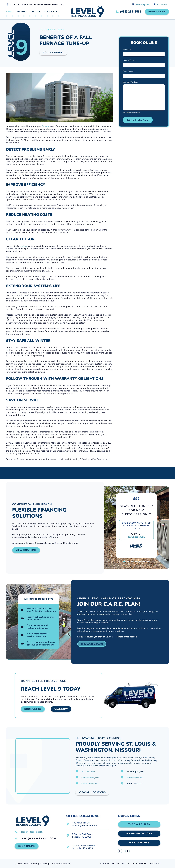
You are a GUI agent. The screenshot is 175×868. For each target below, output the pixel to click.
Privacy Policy (121, 864)
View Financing (26, 550)
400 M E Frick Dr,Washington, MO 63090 (85, 824)
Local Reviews (139, 843)
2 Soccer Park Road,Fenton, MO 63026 (82, 836)
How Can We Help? (131, 82)
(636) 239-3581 (136, 537)
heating (23, 246)
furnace (46, 126)
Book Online (157, 12)
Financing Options (139, 834)
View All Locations (92, 792)
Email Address (129, 60)
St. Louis (162, 5)
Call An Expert (53, 52)
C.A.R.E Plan (52, 12)
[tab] (124, 561)
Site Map (105, 864)
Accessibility (140, 864)
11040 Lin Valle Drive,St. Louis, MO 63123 (84, 847)
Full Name (127, 50)
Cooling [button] (36, 12)
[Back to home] (87, 12)
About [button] (10, 12)
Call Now (61, 709)
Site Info (155, 864)
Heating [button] (22, 12)
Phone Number (129, 71)
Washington (142, 5)
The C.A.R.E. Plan (92, 644)
